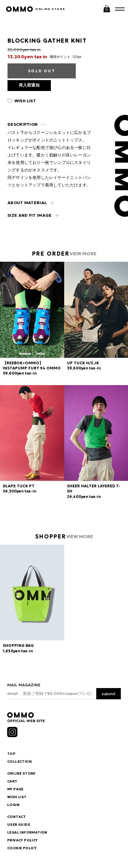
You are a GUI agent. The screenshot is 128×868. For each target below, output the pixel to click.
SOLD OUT (42, 71)
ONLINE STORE (50, 9)
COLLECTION (19, 762)
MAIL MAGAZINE (24, 685)
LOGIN (13, 805)
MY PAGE (15, 789)
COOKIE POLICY (22, 848)
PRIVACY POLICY (23, 840)
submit (109, 694)
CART (12, 781)
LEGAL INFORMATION (27, 833)
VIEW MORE (83, 254)
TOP (11, 754)
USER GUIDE (19, 825)
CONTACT (17, 817)
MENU (120, 9)
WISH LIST (25, 101)
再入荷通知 (29, 85)
